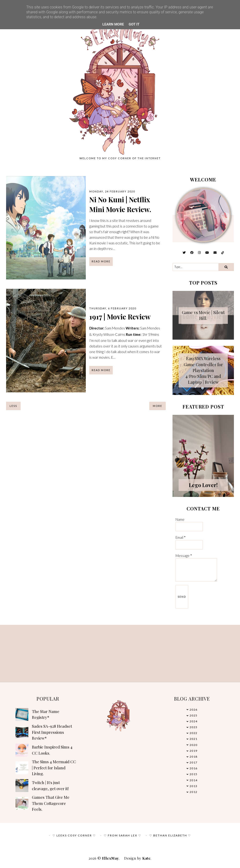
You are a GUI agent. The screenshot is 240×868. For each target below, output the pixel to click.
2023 (194, 727)
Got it (134, 24)
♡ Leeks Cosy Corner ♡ (74, 835)
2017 (194, 762)
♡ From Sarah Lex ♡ (123, 835)
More (157, 406)
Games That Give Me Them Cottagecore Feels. (51, 803)
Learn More (113, 24)
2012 (194, 792)
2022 (194, 733)
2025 (194, 715)
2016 (194, 768)
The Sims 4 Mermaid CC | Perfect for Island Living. (54, 768)
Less (13, 406)
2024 (194, 721)
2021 (194, 739)
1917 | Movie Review (120, 317)
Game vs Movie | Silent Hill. (203, 315)
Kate (146, 858)
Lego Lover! (203, 485)
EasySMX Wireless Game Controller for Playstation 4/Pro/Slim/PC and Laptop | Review (203, 370)
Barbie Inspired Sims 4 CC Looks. (52, 750)
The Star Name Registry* (46, 714)
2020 (194, 745)
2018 (194, 757)
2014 (194, 780)
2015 (194, 774)
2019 (194, 751)
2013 (194, 786)
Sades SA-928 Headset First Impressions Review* (52, 732)
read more (101, 261)
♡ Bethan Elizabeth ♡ (170, 835)
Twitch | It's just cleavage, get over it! (50, 785)
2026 (194, 710)
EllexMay (110, 858)
